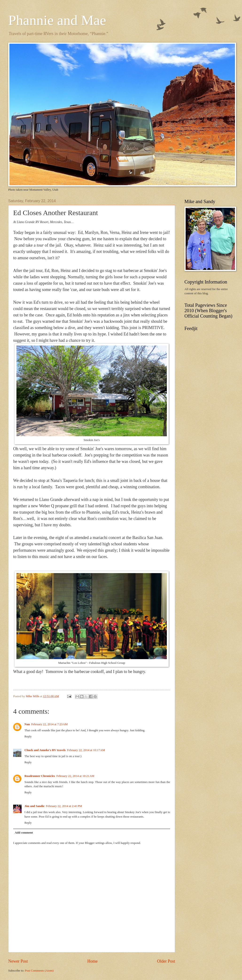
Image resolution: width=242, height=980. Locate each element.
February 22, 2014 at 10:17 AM (86, 750)
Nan (27, 724)
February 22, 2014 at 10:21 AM (75, 776)
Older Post (166, 961)
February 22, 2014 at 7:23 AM (49, 724)
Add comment (24, 833)
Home (92, 961)
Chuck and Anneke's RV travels (45, 750)
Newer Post (18, 961)
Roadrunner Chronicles (40, 776)
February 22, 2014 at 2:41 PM (64, 806)
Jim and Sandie (34, 806)
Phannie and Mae (57, 20)
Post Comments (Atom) (39, 971)
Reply (28, 736)
